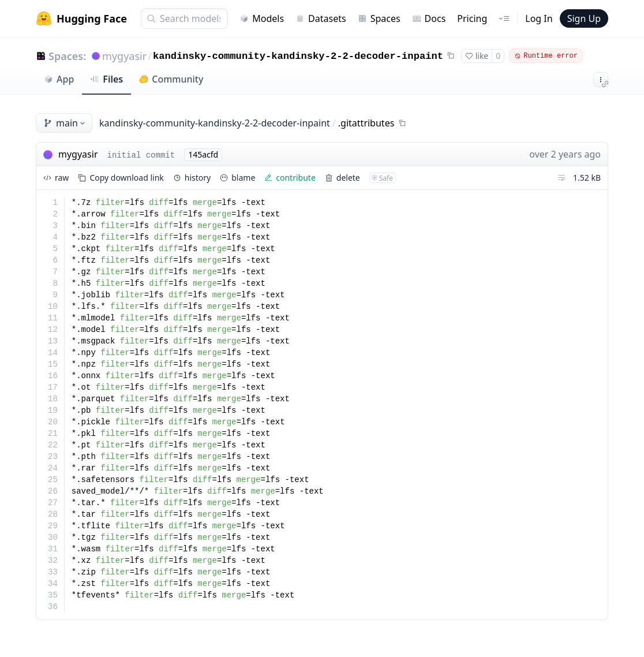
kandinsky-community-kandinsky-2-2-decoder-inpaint (298, 56)
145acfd (203, 154)
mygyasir (124, 56)
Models (262, 18)
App (59, 79)
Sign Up (584, 18)
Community (171, 79)
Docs (429, 18)
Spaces (379, 18)
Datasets (321, 18)
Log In (539, 18)
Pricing (472, 18)
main (65, 123)
